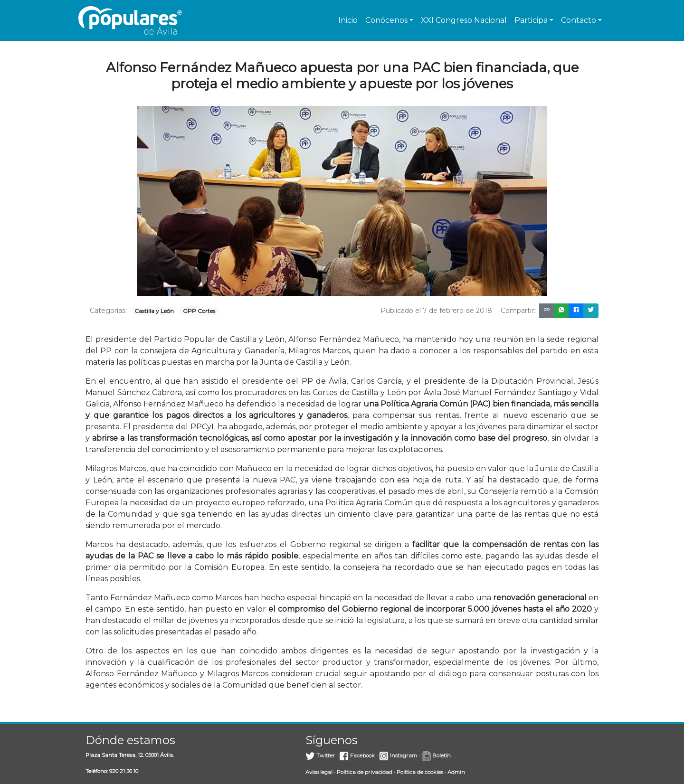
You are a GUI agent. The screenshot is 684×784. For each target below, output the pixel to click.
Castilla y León (154, 311)
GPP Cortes (199, 311)
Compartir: (518, 311)
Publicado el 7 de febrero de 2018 (436, 311)
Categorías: (108, 311)
